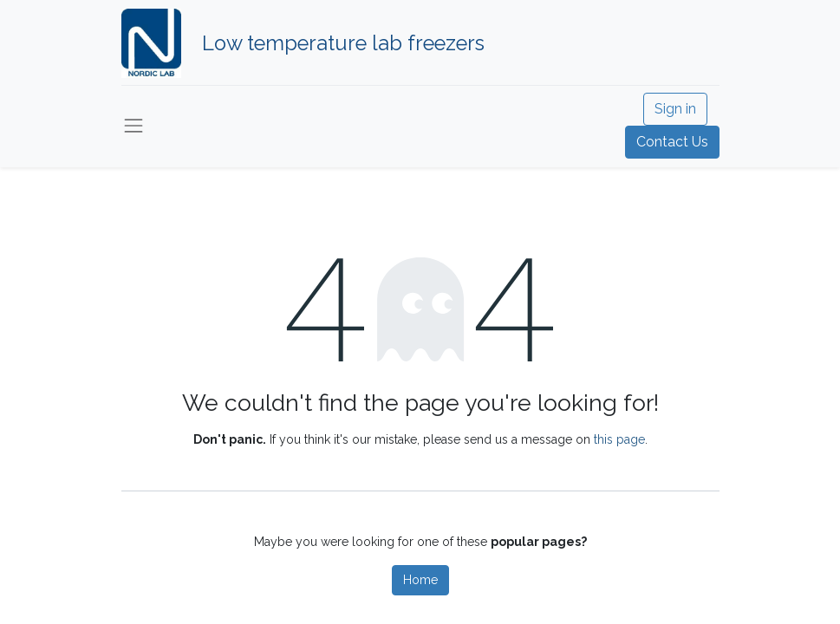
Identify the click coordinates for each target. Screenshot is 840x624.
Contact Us (672, 142)
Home (420, 580)
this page (619, 439)
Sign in (675, 109)
